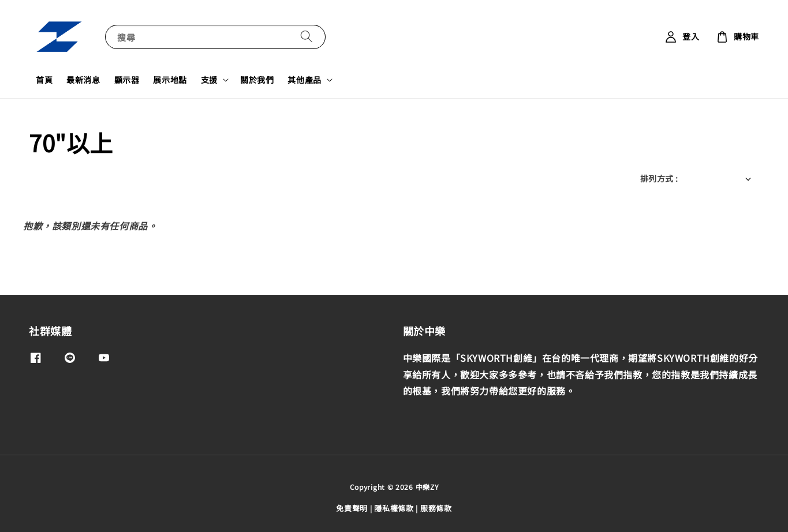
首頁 (44, 80)
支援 (209, 80)
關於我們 (257, 80)
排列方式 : (659, 178)
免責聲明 (352, 508)
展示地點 (170, 80)
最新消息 (83, 80)
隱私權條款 (394, 508)
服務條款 (436, 508)
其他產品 (304, 80)
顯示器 (127, 80)
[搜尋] (307, 37)
